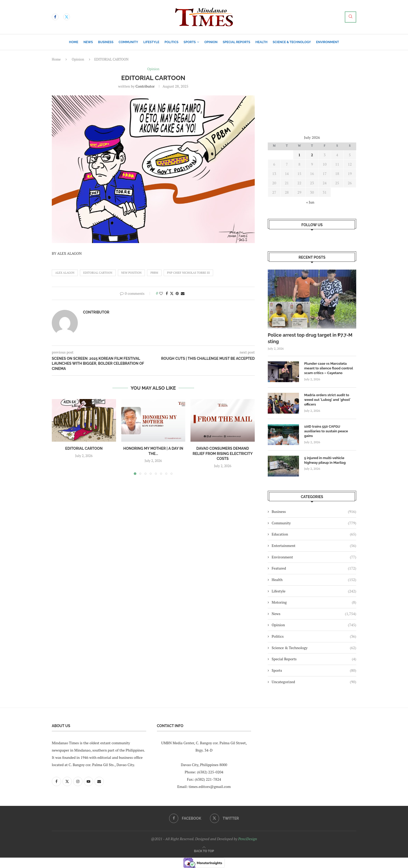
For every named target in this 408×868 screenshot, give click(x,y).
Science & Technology (292, 42)
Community (128, 42)
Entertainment (314, 546)
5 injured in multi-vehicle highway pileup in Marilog (325, 460)
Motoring (314, 602)
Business (106, 42)
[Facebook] (55, 17)
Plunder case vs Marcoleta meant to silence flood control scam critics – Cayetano (329, 368)
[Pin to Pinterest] (177, 293)
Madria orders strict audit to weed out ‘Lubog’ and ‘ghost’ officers (327, 400)
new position (132, 273)
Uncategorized (314, 682)
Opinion (211, 42)
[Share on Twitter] (172, 293)
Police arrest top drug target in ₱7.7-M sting (310, 338)
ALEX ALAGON (65, 273)
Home (74, 42)
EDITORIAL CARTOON (98, 273)
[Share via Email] (183, 293)
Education (314, 534)
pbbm (154, 273)
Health (262, 42)
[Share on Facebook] (167, 293)
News (88, 42)
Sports (190, 42)
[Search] (350, 17)
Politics (171, 42)
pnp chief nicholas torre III (189, 273)
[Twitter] (67, 17)
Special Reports (237, 42)
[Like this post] (161, 293)
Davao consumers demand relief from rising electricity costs (223, 454)
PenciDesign (247, 839)
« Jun (310, 202)
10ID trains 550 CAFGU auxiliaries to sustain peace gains (326, 431)
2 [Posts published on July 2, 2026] (312, 155)
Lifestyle (151, 42)
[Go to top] (204, 851)
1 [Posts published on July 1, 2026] (299, 155)
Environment (328, 42)
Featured (314, 568)
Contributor (145, 86)
